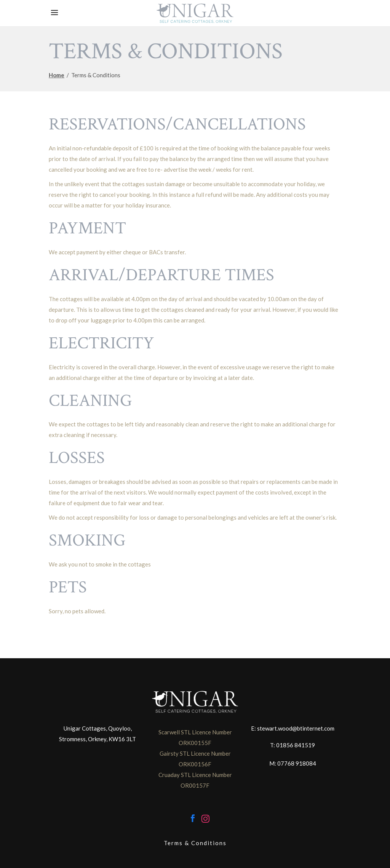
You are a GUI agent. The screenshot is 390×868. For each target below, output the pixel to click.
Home (57, 75)
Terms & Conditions (195, 843)
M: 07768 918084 (293, 763)
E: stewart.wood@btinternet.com (293, 728)
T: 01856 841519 (292, 745)
